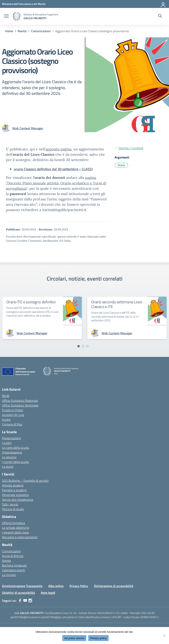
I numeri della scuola (15, 462)
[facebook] (20, 601)
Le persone (9, 457)
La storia (8, 467)
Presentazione (11, 438)
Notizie (7, 561)
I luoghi (7, 443)
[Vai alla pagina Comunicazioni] (41, 31)
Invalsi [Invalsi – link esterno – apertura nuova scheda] (6, 420)
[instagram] (30, 601)
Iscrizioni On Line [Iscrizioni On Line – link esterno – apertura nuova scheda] (13, 415)
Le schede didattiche (16, 528)
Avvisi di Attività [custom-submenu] (13, 556)
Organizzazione (12, 452)
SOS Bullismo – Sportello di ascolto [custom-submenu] (25, 481)
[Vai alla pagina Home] (9, 31)
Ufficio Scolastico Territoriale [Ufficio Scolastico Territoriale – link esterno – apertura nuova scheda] (20, 405)
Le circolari (9, 575)
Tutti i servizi (10, 504)
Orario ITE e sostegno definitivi (31, 302)
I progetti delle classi (15, 532)
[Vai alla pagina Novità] (22, 31)
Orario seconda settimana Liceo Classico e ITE (117, 304)
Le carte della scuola (15, 448)
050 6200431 (106, 613)
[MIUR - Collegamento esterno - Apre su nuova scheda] (24, 4)
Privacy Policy (79, 586)
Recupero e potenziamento (20, 537)
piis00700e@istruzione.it (25, 617)
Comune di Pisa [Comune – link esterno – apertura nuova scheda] (12, 424)
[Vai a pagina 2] (83, 346)
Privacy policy (98, 638)
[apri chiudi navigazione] (6, 16)
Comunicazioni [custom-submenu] (11, 551)
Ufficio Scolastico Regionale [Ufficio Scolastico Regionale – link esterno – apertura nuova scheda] (20, 401)
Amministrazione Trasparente (22, 586)
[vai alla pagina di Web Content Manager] (28, 128)
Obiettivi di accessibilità (18, 593)
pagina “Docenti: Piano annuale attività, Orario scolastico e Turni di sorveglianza (56, 183)
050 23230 (148, 613)
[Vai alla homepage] (17, 16)
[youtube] (25, 601)
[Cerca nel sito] (160, 16)
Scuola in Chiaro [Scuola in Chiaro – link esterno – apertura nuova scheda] (12, 410)
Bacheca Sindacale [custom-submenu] (14, 565)
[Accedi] (163, 4)
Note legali (48, 593)
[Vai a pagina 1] (79, 346)
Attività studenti (13, 485)
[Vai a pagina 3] (87, 346)
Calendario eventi (13, 570)
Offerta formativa (13, 523)
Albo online (56, 586)
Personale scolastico (15, 495)
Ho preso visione (74, 638)
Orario (121, 165)
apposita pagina (58, 149)
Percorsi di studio (13, 509)
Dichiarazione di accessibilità (114, 586)
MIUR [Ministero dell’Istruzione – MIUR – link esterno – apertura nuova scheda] (6, 396)
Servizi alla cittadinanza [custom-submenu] (18, 500)
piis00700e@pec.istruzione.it (59, 617)
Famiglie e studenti (14, 490)
